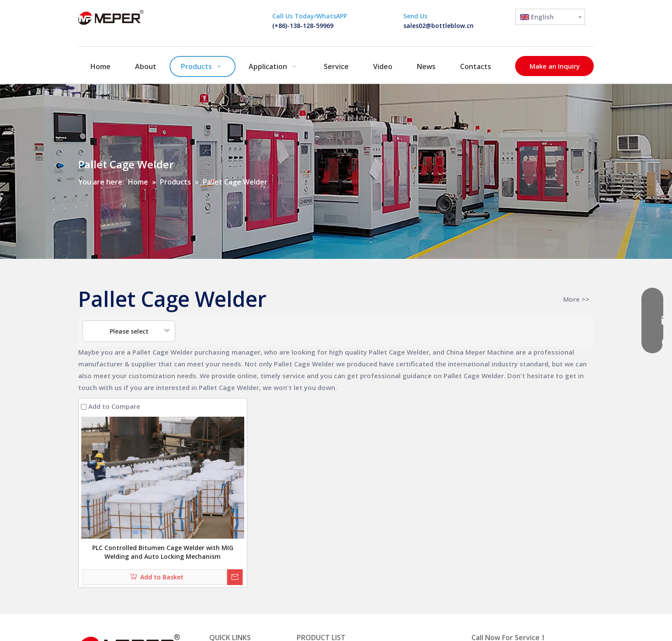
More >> (576, 299)
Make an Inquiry (555, 66)
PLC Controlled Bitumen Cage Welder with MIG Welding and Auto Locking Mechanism (163, 552)
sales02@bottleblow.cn (438, 26)
